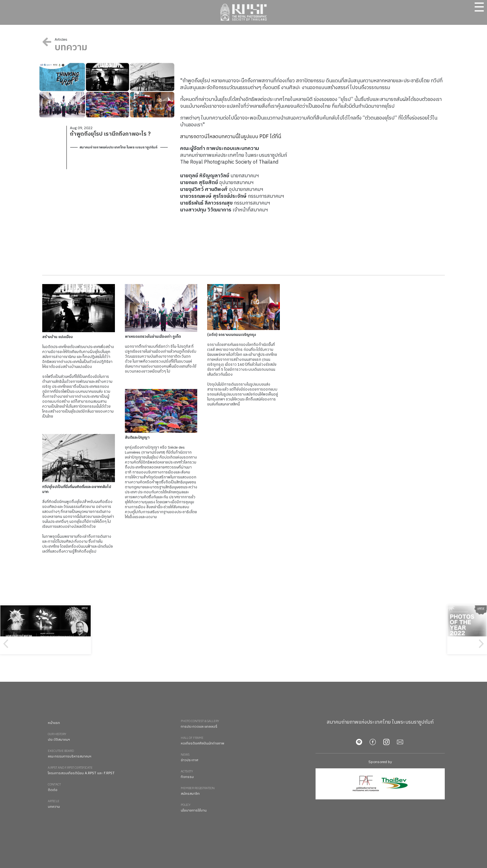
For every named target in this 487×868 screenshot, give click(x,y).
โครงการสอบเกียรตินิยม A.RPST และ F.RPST (111, 771)
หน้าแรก (54, 723)
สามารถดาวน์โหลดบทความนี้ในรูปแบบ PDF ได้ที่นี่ (231, 137)
